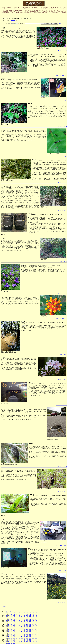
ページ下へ (64, 50)
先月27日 (24, 325)
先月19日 (31, 445)
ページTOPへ (59, 50)
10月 (30, 613)
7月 (22, 613)
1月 (6, 613)
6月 (19, 613)
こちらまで (13, 20)
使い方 (60, 24)
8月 (24, 613)
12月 (10, 612)
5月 (17, 613)
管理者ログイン (6, 607)
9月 (27, 613)
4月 (14, 613)
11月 (7, 612)
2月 (9, 613)
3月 (12, 613)
